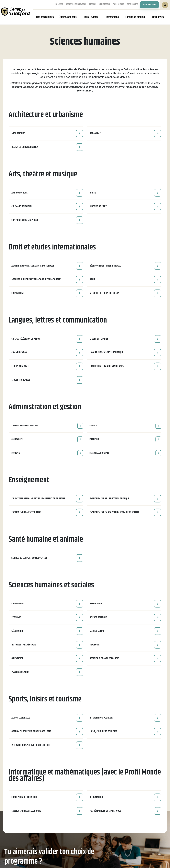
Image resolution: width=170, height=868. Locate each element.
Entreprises (158, 17)
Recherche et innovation (76, 4)
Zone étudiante (149, 5)
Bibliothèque (105, 4)
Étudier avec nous (68, 17)
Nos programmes (45, 17)
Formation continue (135, 17)
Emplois (93, 4)
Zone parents (132, 4)
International (113, 17)
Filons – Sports (90, 17)
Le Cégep (59, 4)
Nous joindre (119, 4)
